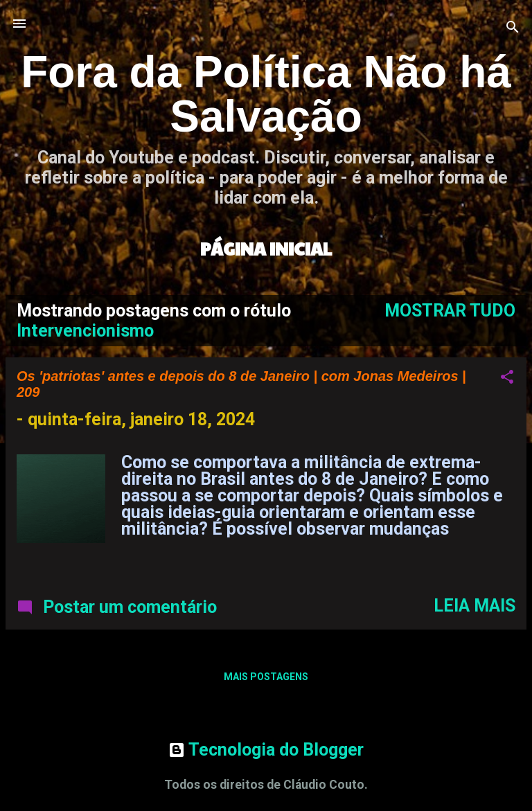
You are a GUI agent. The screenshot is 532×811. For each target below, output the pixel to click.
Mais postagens (266, 677)
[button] (507, 378)
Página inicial (266, 248)
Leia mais (475, 606)
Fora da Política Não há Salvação (266, 94)
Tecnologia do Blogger (266, 750)
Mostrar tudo (450, 311)
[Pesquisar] (513, 28)
